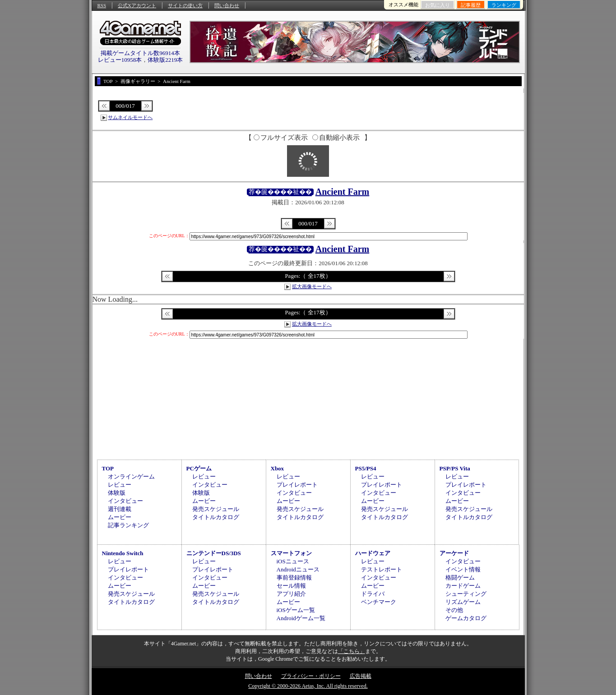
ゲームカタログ (466, 618)
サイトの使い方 (185, 5)
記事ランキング (128, 525)
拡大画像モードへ (312, 286)
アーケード (454, 553)
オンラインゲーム (131, 476)
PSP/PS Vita (455, 468)
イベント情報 (463, 569)
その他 (454, 610)
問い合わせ (227, 5)
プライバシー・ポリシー (311, 676)
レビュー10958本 (120, 60)
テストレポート (382, 569)
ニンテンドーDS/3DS (214, 553)
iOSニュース (293, 561)
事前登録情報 (294, 578)
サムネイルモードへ (130, 117)
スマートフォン (291, 553)
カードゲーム (463, 586)
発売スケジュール (216, 509)
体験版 (117, 493)
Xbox (278, 468)
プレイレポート (297, 485)
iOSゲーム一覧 (296, 610)
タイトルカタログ (216, 517)
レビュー (120, 485)
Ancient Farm (342, 192)
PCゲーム (199, 468)
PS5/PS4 (366, 468)
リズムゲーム (463, 602)
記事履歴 (471, 5)
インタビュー (125, 501)
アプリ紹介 (291, 594)
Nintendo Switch (123, 553)
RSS (102, 5)
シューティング (466, 594)
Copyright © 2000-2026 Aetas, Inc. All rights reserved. (308, 686)
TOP (108, 468)
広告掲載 (361, 676)
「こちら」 (352, 651)
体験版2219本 (165, 60)
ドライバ (373, 594)
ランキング (504, 5)
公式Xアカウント (137, 5)
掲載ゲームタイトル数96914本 (140, 53)
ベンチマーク (379, 602)
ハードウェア (373, 553)
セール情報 (291, 586)
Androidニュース (298, 569)
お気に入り (438, 5)
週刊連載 (120, 509)
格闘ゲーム (460, 578)
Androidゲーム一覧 (301, 618)
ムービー (120, 517)
